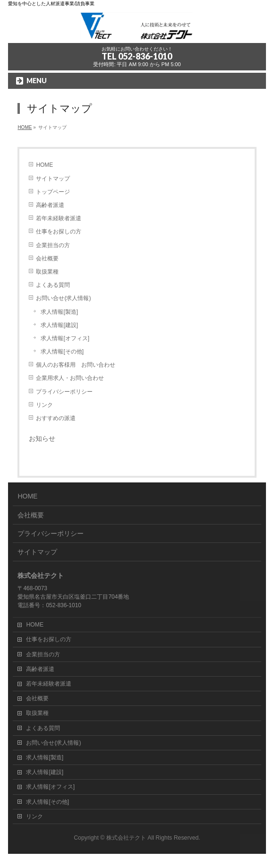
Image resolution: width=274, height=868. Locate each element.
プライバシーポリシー (64, 392)
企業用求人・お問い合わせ (70, 378)
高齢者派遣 (50, 205)
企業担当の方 (53, 245)
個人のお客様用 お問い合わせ (76, 365)
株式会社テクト (126, 838)
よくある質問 (53, 285)
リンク (44, 405)
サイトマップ (53, 179)
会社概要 (47, 258)
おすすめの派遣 (56, 418)
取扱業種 (47, 272)
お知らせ (42, 438)
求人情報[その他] (62, 352)
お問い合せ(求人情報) (63, 298)
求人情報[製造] (59, 312)
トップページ (53, 192)
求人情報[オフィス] (65, 338)
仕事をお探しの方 (59, 232)
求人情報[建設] (59, 325)
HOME (44, 165)
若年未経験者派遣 (59, 218)
